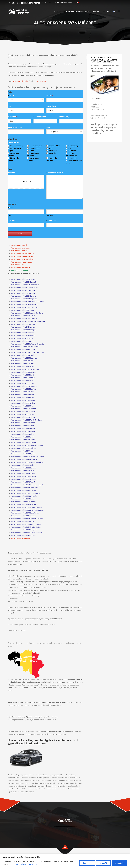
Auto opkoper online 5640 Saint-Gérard (25, 513)
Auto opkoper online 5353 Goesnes (24, 372)
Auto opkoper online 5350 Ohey (22, 364)
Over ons (64, 3)
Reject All (103, 863)
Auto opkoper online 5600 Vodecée (24, 502)
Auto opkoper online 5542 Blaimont (24, 448)
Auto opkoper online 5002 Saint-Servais (25, 285)
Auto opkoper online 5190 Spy (22, 338)
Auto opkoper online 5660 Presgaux (24, 530)
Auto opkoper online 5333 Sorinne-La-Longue (27, 352)
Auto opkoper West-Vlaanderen (23, 259)
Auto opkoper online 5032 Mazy (22, 310)
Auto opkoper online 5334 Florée (23, 355)
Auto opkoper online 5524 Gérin (22, 434)
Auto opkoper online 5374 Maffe (23, 397)
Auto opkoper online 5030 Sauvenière (25, 305)
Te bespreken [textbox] (53, 132)
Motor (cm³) (64, 117)
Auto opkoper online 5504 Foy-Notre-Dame (27, 420)
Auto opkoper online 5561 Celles (23, 465)
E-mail (12, 221)
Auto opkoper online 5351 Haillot (23, 366)
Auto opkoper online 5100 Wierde (23, 324)
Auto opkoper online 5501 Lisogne (23, 411)
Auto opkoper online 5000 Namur (23, 279)
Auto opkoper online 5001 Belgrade (24, 282)
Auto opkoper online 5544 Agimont (24, 454)
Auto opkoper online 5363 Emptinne (24, 386)
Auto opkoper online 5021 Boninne (23, 296)
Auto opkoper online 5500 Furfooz (23, 409)
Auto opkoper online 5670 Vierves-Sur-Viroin (27, 533)
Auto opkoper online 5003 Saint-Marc (24, 288)
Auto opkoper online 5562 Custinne (24, 468)
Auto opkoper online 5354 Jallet (22, 375)
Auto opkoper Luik (18, 265)
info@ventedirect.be (32, 3)
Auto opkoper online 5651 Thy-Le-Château (26, 527)
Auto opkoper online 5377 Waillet (23, 403)
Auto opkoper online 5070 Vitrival (23, 316)
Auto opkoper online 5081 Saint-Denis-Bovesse (28, 321)
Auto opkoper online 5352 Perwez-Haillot (26, 369)
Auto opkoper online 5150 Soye (22, 333)
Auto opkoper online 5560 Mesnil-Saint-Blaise (27, 462)
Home (57, 3)
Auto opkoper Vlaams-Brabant (22, 256)
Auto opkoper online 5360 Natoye (23, 378)
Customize (87, 863)
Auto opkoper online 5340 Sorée (23, 361)
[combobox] (26, 100)
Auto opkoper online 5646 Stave (23, 521)
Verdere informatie (55, 172)
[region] (65, 861)
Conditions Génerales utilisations (24, 864)
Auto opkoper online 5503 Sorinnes (24, 417)
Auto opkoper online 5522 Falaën (23, 428)
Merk (13, 95)
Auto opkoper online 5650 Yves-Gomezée (26, 524)
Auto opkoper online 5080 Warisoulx (24, 319)
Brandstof (12, 117)
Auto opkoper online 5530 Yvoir (22, 437)
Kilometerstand (40, 117)
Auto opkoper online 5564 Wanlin (23, 473)
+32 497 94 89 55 (40, 81)
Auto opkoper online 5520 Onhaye (23, 423)
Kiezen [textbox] (12, 100)
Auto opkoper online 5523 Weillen (23, 431)
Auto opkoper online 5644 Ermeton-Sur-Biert (27, 519)
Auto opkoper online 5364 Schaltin (23, 389)
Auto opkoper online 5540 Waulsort (24, 442)
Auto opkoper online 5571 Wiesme (23, 479)
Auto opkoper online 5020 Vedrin (23, 293)
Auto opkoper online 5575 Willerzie (24, 490)
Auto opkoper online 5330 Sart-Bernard (25, 347)
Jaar (10, 106)
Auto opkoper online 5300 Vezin (23, 341)
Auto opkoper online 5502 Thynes (23, 414)
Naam (12, 207)
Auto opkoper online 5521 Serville (23, 426)
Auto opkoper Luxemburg (20, 268)
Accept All (119, 863)
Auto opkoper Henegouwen (21, 538)
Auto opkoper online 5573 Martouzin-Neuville (27, 485)
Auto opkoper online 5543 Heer (22, 451)
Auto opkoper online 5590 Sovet (23, 499)
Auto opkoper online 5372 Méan (23, 395)
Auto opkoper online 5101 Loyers (23, 327)
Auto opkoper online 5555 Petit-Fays (24, 459)
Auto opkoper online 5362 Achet (23, 383)
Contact (72, 3)
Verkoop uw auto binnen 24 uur (75, 11)
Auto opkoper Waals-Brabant (22, 262)
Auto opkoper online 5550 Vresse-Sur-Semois (27, 457)
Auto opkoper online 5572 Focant (23, 482)
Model (50, 95)
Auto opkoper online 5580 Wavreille (24, 496)
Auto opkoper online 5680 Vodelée (24, 535)
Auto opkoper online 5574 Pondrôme (24, 488)
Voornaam (50, 215)
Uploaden (11, 172)
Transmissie (52, 106)
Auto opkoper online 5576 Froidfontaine (25, 493)
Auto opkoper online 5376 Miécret (23, 400)
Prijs (48, 127)
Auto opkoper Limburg (19, 251)
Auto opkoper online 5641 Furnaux (23, 516)
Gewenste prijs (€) (15, 127)
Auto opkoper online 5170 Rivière (23, 335)
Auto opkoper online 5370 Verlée (23, 392)
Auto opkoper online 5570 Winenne (24, 476)
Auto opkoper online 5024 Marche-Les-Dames (27, 302)
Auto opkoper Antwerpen (20, 248)
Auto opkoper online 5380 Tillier (23, 406)
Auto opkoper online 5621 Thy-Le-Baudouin (27, 507)
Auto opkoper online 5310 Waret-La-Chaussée (27, 344)
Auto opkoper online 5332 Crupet (23, 350)
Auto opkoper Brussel (19, 245)
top (65, 850)
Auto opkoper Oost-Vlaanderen (22, 254)
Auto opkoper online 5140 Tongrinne (24, 330)
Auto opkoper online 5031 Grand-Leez (25, 307)
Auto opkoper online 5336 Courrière (24, 358)
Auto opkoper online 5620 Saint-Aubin (25, 504)
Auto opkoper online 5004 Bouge (23, 290)
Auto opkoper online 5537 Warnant (24, 440)
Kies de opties (13, 142)
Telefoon (52, 221)
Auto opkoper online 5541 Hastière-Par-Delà (27, 445)
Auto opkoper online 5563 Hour (22, 471)
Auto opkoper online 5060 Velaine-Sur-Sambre (28, 313)
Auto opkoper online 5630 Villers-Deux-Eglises (28, 510)
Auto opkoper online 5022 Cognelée (24, 299)
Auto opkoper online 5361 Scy (22, 381)
